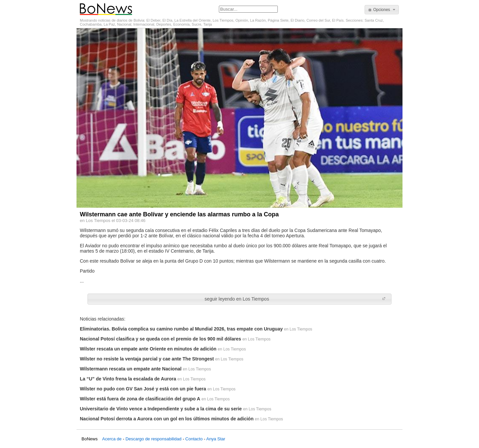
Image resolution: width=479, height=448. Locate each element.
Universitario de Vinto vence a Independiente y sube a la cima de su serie (161, 409)
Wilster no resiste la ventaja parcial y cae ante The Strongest (147, 359)
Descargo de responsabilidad (153, 439)
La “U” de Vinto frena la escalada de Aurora (128, 379)
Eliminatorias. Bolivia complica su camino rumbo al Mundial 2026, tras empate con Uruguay (181, 329)
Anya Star (216, 439)
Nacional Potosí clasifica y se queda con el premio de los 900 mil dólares (160, 339)
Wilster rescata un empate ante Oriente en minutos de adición (148, 349)
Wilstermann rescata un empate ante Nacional (131, 369)
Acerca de (112, 439)
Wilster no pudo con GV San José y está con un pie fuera (143, 389)
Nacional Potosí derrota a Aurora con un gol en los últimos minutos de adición (167, 419)
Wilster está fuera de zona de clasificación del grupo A (140, 399)
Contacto (194, 439)
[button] (382, 10)
